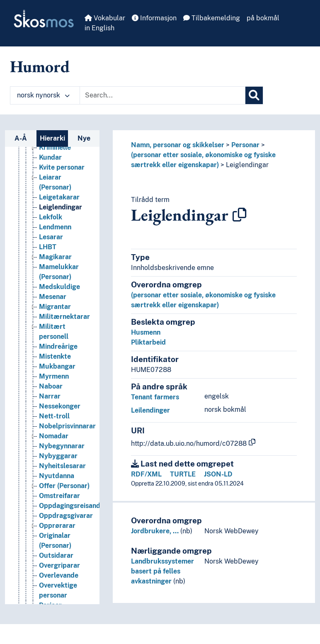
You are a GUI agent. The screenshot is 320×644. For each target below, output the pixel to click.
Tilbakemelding (212, 18)
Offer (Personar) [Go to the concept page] (64, 542)
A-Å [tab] (21, 138)
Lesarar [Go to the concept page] (51, 293)
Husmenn (146, 332)
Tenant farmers (155, 397)
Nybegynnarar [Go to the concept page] (62, 502)
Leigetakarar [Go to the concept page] (59, 254)
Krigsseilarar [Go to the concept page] (59, 194)
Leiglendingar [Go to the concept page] (61, 264)
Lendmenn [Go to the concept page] (55, 283)
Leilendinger (150, 410)
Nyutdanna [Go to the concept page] (57, 532)
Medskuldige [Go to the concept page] (59, 343)
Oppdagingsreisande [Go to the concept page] (72, 562)
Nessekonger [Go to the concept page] (60, 463)
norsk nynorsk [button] (43, 95)
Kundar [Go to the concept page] (50, 214)
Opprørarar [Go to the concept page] (57, 582)
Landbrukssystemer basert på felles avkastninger (162, 571)
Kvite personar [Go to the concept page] (62, 224)
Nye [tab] (84, 138)
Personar (245, 145)
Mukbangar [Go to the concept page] (57, 423)
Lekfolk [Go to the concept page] (51, 273)
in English (99, 28)
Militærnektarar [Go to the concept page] (64, 373)
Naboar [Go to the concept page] (51, 443)
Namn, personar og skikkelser (178, 145)
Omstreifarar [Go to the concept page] (59, 552)
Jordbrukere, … (155, 531)
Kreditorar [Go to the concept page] (56, 174)
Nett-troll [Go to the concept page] (54, 473)
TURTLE (183, 474)
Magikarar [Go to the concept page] (55, 313)
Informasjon (154, 18)
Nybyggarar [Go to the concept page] (58, 512)
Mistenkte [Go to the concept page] (55, 413)
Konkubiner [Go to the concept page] (57, 164)
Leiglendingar (247, 165)
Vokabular (105, 18)
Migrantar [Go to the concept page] (55, 363)
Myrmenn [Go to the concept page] (54, 433)
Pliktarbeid (148, 342)
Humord (40, 66)
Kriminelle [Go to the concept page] (55, 204)
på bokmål (263, 18)
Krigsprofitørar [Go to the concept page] (63, 184)
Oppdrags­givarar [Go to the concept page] (66, 572)
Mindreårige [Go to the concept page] (58, 403)
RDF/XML (146, 474)
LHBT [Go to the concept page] (48, 303)
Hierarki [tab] (52, 138)
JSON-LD (218, 474)
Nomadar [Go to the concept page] (54, 492)
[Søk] (254, 95)
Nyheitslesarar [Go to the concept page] (62, 522)
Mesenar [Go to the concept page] (53, 353)
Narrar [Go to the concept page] (50, 453)
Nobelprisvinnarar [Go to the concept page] (67, 482)
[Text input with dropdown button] (162, 95)
